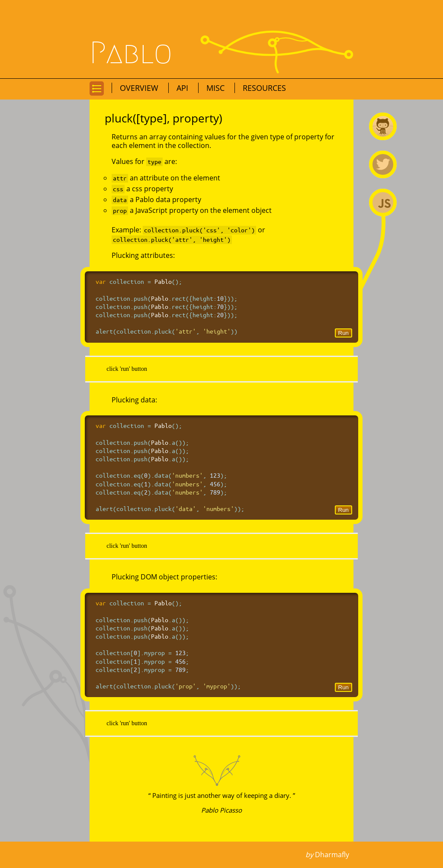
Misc (217, 88)
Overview (140, 88)
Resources (264, 88)
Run (343, 333)
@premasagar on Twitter (383, 164)
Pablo (131, 53)
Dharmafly (332, 855)
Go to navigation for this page (97, 95)
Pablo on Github (383, 126)
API (183, 88)
